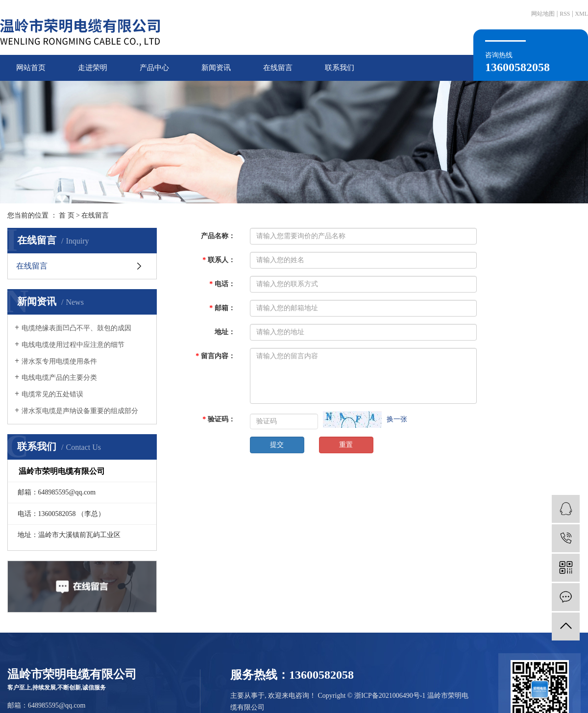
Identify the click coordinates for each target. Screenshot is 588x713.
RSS (565, 14)
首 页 (67, 215)
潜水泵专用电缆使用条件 (59, 361)
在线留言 (278, 68)
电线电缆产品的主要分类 (59, 378)
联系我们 (340, 68)
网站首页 (31, 68)
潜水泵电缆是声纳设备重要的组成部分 (80, 411)
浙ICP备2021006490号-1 (390, 696)
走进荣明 (93, 68)
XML (581, 14)
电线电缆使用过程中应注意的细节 (73, 345)
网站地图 (543, 14)
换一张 (397, 419)
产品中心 (154, 68)
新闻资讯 (216, 68)
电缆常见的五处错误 (52, 394)
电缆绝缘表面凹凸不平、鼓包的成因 (76, 328)
